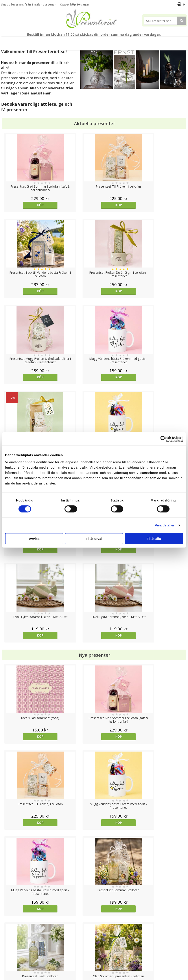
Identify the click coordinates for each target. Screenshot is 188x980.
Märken (176, 41)
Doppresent (10, 970)
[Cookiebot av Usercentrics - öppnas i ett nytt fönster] (164, 439)
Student (48, 41)
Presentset (79, 41)
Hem (120, 41)
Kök (134, 41)
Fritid (147, 41)
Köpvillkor (8, 944)
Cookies (7, 930)
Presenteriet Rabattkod (18, 957)
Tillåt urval (94, 538)
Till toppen (94, 915)
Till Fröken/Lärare (26, 41)
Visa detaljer (165, 525)
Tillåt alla (154, 538)
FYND (94, 51)
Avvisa (34, 538)
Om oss (7, 951)
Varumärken (10, 937)
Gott (161, 41)
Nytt (6, 41)
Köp (24, 205)
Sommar (61, 41)
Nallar (5, 964)
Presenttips (102, 41)
